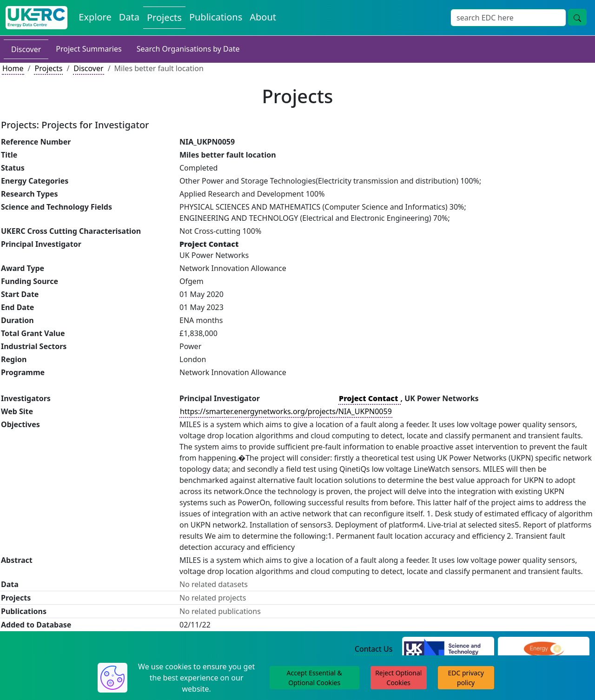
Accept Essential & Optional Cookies (314, 678)
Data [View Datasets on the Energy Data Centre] (129, 17)
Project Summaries (89, 49)
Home (13, 68)
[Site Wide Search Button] (577, 17)
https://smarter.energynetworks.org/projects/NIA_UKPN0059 (286, 411)
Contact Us (374, 649)
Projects (48, 68)
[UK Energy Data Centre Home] (36, 18)
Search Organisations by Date (188, 49)
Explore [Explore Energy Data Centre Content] (95, 17)
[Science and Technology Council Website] (448, 649)
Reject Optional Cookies (398, 678)
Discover (26, 49)
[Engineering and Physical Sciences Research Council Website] (544, 649)
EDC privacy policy (466, 678)
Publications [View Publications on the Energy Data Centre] (216, 17)
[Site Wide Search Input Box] (508, 18)
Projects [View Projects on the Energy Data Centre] (164, 17)
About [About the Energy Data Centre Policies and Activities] (263, 17)
